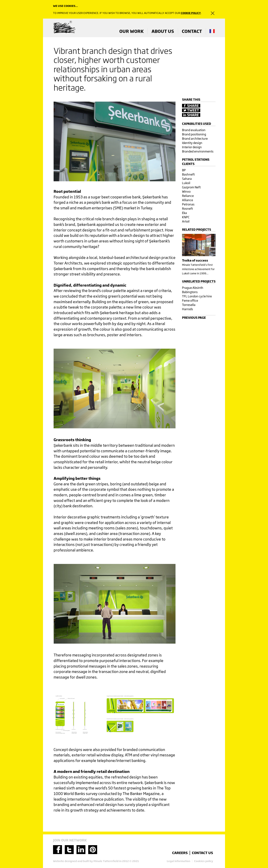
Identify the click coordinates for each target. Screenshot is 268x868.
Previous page (194, 318)
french (212, 31)
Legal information (178, 861)
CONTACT (192, 31)
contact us (202, 853)
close (210, 13)
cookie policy (191, 13)
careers (180, 853)
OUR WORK (131, 31)
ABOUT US (163, 31)
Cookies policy (204, 861)
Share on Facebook (191, 106)
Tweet (191, 110)
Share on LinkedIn (191, 115)
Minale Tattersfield (64, 27)
